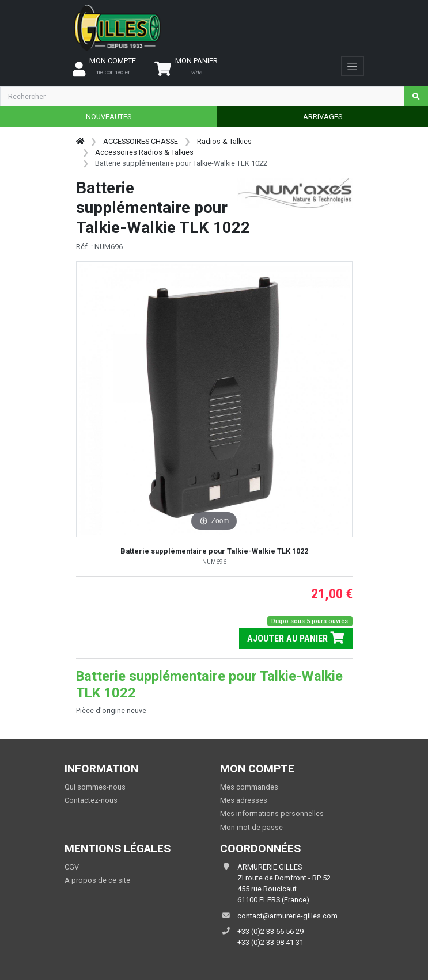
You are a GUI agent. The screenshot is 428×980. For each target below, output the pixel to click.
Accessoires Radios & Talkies (144, 152)
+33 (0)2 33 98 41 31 (270, 942)
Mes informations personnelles (272, 813)
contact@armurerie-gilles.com (287, 916)
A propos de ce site (97, 880)
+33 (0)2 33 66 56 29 (270, 931)
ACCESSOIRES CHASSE (141, 141)
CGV (72, 867)
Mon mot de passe (251, 827)
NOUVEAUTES (109, 117)
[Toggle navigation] (352, 66)
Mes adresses (244, 800)
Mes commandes (249, 787)
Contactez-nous (91, 800)
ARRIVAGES (323, 117)
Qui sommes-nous (95, 787)
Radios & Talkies (224, 141)
